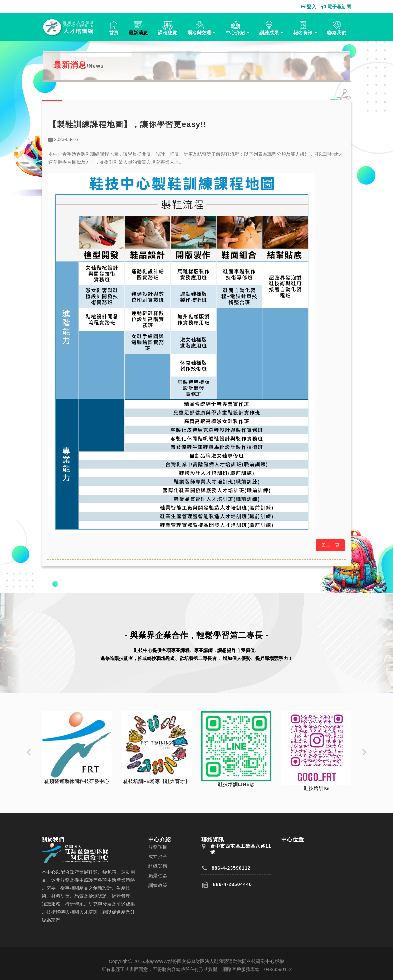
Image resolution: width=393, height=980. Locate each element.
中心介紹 (235, 33)
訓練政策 (158, 885)
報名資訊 (303, 33)
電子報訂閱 (336, 7)
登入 (309, 7)
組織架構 (158, 866)
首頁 (114, 33)
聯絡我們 (337, 33)
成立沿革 (158, 857)
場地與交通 (199, 33)
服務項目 (158, 847)
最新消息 (138, 33)
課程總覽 (168, 33)
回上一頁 (330, 545)
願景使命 (158, 876)
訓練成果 (269, 33)
